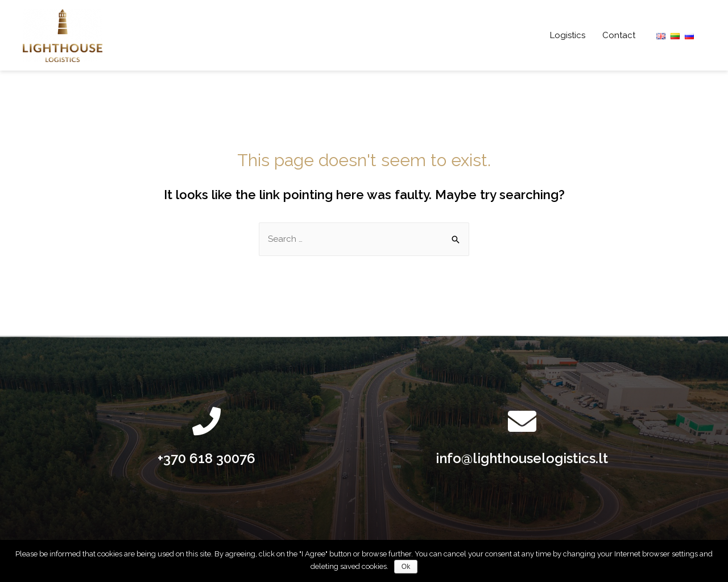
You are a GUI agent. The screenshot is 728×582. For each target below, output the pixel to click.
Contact (619, 35)
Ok (406, 567)
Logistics (568, 35)
